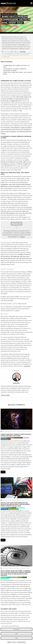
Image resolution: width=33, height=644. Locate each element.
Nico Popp (23, 52)
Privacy (14, 642)
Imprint (10, 642)
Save (16, 634)
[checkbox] (1, 626)
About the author (5, 395)
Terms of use (27, 366)
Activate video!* (16, 224)
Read (3, 472)
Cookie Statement (21, 642)
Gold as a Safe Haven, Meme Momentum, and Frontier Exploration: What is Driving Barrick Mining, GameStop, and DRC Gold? (15, 504)
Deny (17, 638)
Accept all (16, 629)
